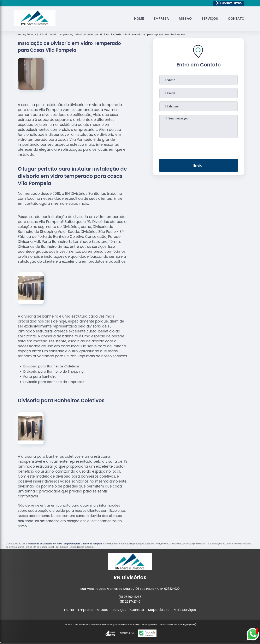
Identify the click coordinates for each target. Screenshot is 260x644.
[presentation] (199, 147)
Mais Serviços (185, 610)
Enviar (199, 166)
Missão (185, 19)
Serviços (210, 19)
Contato (236, 19)
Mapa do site (159, 610)
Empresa (161, 19)
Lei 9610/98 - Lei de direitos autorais (75, 547)
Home (139, 19)
